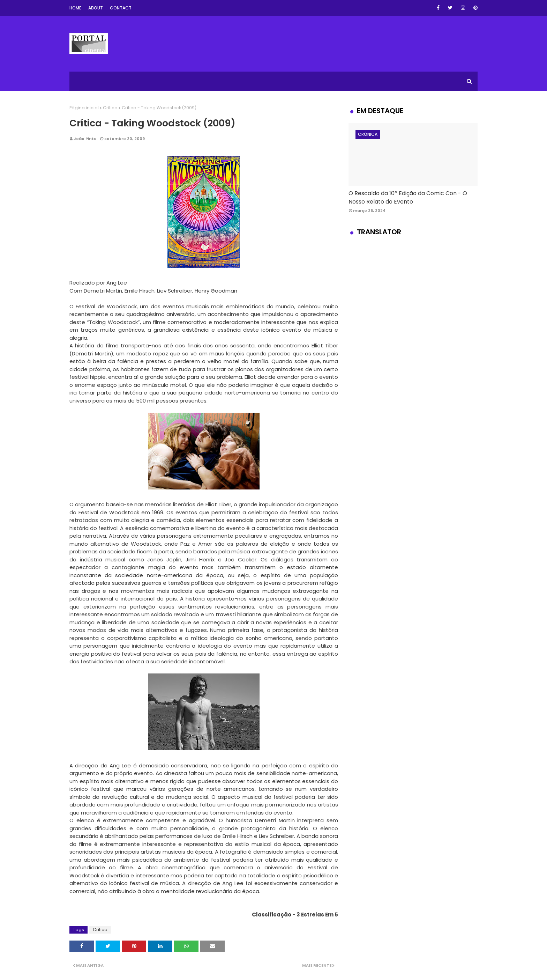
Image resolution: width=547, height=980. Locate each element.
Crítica (110, 108)
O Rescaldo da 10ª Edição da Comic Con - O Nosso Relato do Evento (408, 197)
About (96, 8)
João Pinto (85, 139)
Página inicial (84, 108)
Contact (121, 8)
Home (75, 8)
